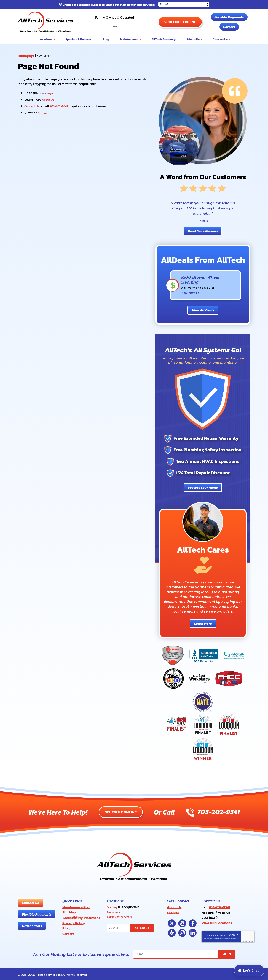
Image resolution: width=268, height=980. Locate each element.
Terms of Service (230, 937)
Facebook (193, 922)
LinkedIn (193, 931)
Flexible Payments (229, 17)
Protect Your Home (203, 487)
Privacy (245, 940)
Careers (229, 27)
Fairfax (112, 916)
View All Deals (203, 310)
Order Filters (32, 926)
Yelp (172, 931)
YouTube (182, 922)
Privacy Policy (218, 937)
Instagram (182, 931)
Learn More (203, 623)
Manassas (114, 911)
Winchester (126, 916)
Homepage (26, 56)
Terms (251, 940)
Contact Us (32, 106)
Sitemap (44, 112)
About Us (49, 99)
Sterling (113, 906)
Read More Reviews (203, 231)
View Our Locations (217, 922)
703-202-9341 (114, 24)
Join (227, 953)
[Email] (184, 953)
